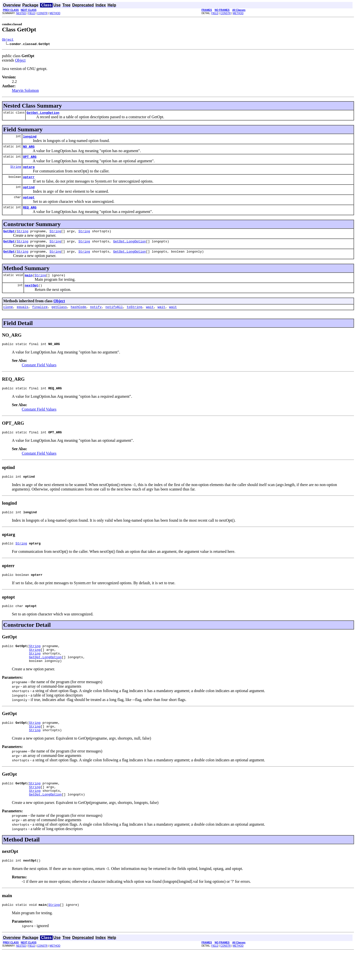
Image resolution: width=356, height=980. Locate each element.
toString (134, 319)
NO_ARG (29, 149)
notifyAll (114, 319)
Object (8, 40)
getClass (59, 319)
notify (96, 319)
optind (29, 193)
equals (23, 319)
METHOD (55, 13)
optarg (29, 171)
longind (30, 139)
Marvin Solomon (25, 91)
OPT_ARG (30, 160)
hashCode (78, 319)
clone (8, 319)
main (29, 285)
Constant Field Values (39, 378)
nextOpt (32, 296)
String (16, 171)
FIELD (32, 13)
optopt (29, 204)
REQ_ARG (30, 215)
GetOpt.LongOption (43, 114)
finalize (40, 319)
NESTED (21, 13)
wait (150, 319)
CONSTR (42, 13)
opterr (29, 182)
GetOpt (9, 239)
